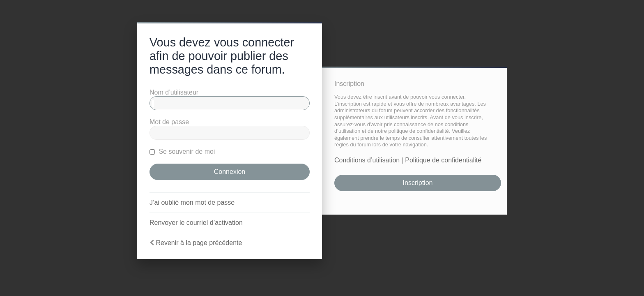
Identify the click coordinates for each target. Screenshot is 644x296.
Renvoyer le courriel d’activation (196, 223)
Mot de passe (169, 122)
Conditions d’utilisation (367, 160)
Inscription (418, 183)
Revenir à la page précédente (199, 243)
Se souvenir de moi (182, 151)
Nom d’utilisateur (174, 92)
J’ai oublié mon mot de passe (192, 202)
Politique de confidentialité (443, 160)
